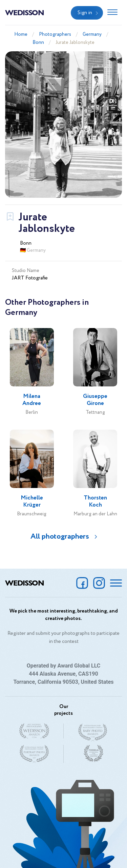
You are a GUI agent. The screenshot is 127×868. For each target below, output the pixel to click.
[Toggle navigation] (112, 13)
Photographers (55, 34)
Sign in (85, 13)
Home (21, 34)
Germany (92, 34)
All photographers (60, 537)
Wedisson (25, 12)
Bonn (38, 43)
